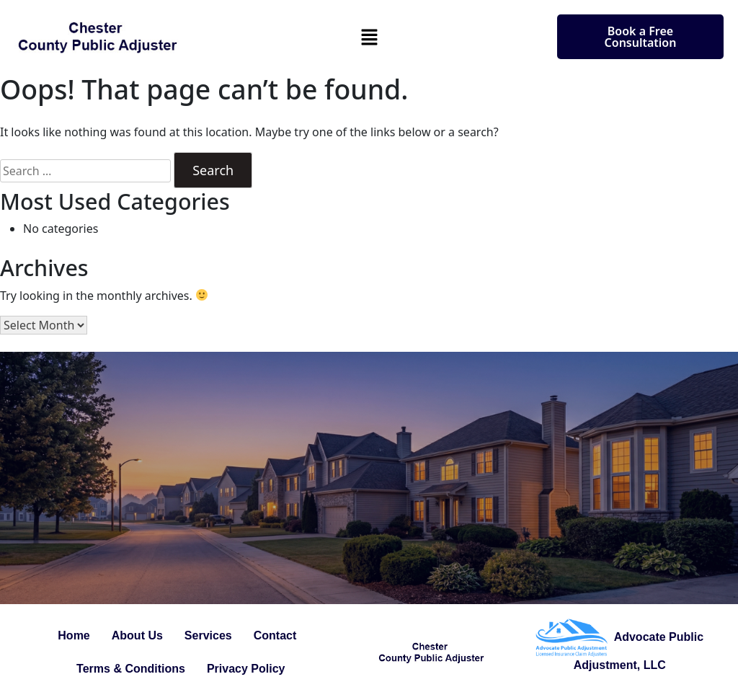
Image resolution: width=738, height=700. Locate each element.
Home (74, 635)
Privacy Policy (246, 669)
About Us (137, 635)
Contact (275, 635)
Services (208, 635)
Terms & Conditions (131, 669)
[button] (369, 37)
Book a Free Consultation (641, 37)
